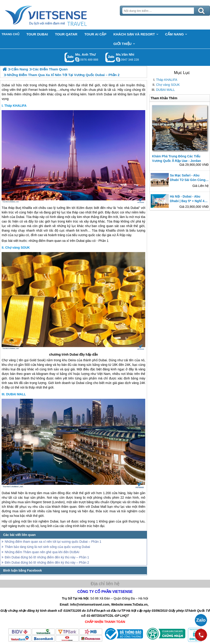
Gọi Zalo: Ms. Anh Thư (69, 57)
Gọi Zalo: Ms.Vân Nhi (110, 57)
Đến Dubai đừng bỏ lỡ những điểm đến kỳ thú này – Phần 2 (47, 562)
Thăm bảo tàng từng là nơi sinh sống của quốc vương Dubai (47, 547)
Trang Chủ (57, 15)
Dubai (135, 208)
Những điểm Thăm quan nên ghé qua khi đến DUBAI (42, 552)
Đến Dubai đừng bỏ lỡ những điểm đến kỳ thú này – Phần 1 (47, 557)
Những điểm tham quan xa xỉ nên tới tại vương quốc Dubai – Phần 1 (53, 542)
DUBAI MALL (165, 90)
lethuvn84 (77, 59)
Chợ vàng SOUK (168, 85)
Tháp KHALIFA (167, 80)
